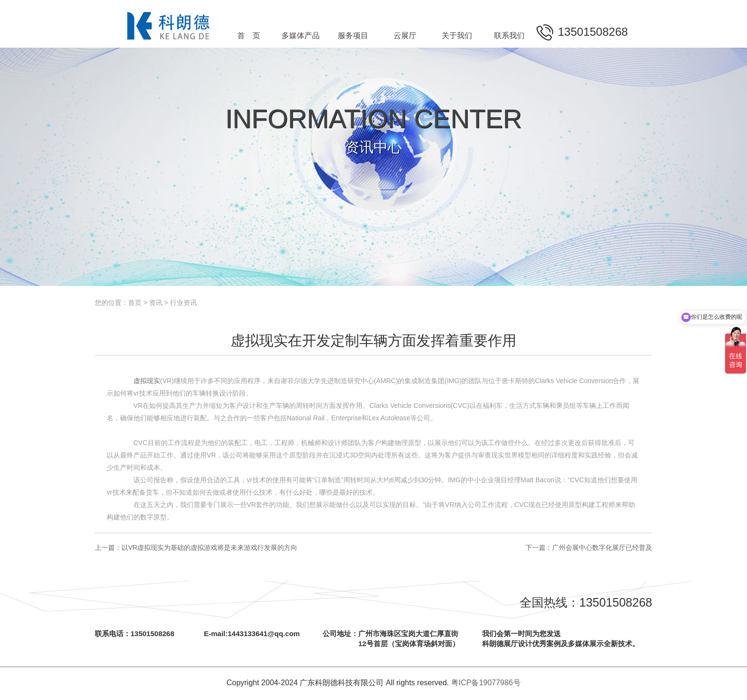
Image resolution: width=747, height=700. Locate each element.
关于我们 (457, 36)
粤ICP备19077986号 (486, 683)
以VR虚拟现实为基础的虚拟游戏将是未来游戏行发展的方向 (209, 548)
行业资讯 (183, 303)
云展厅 (405, 36)
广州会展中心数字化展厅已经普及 (602, 548)
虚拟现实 (147, 381)
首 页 (249, 36)
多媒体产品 (301, 36)
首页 (135, 303)
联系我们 (509, 36)
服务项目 (353, 36)
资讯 (156, 303)
